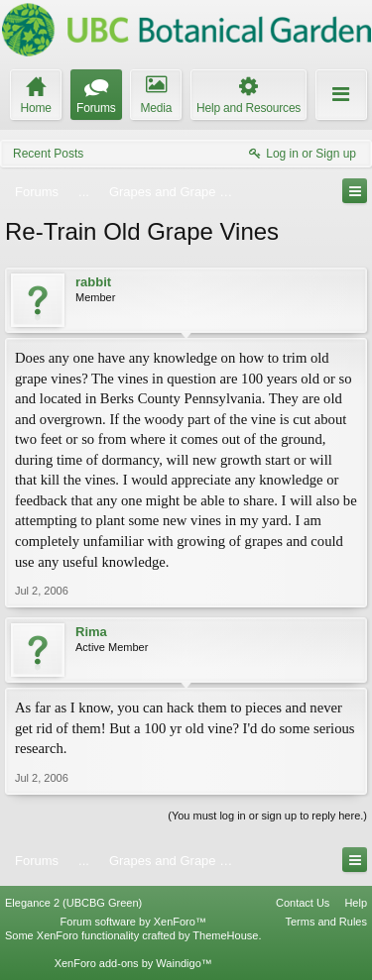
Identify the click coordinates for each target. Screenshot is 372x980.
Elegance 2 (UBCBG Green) (73, 903)
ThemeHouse (225, 935)
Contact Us (303, 903)
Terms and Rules (326, 922)
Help (356, 903)
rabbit (93, 282)
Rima (91, 632)
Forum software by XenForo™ (133, 922)
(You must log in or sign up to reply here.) (267, 816)
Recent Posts (48, 154)
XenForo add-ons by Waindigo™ (133, 963)
